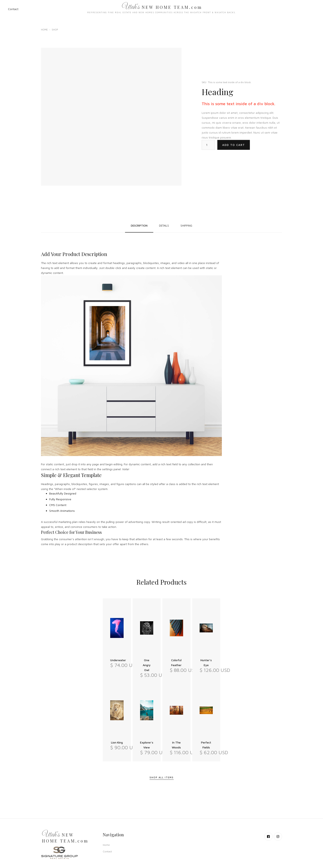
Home (44, 30)
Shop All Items (162, 777)
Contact (13, 9)
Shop (55, 30)
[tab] (139, 226)
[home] (162, 9)
